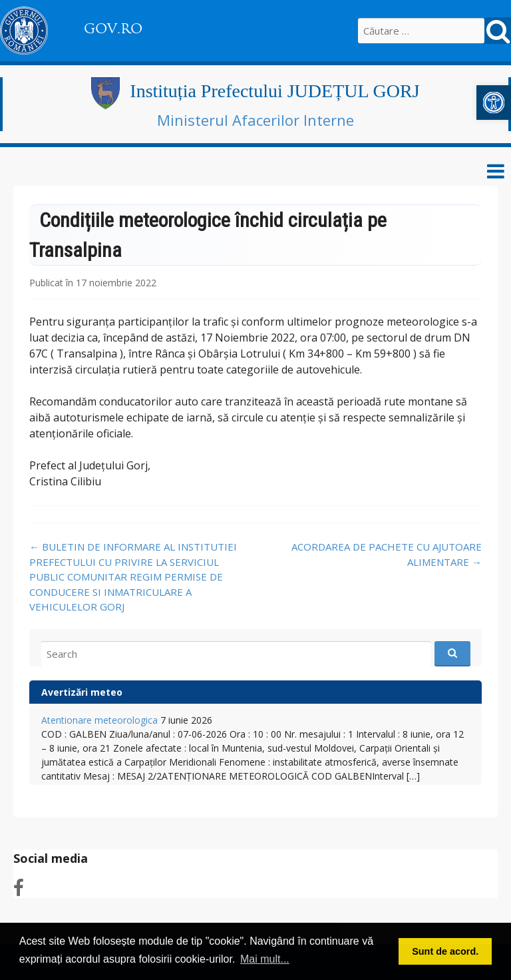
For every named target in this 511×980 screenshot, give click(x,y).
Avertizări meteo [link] (82, 692)
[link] (494, 103)
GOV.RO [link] (113, 29)
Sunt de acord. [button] (445, 951)
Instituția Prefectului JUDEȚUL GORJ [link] (274, 91)
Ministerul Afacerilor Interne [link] (255, 120)
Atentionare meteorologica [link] (99, 720)
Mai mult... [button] (265, 959)
